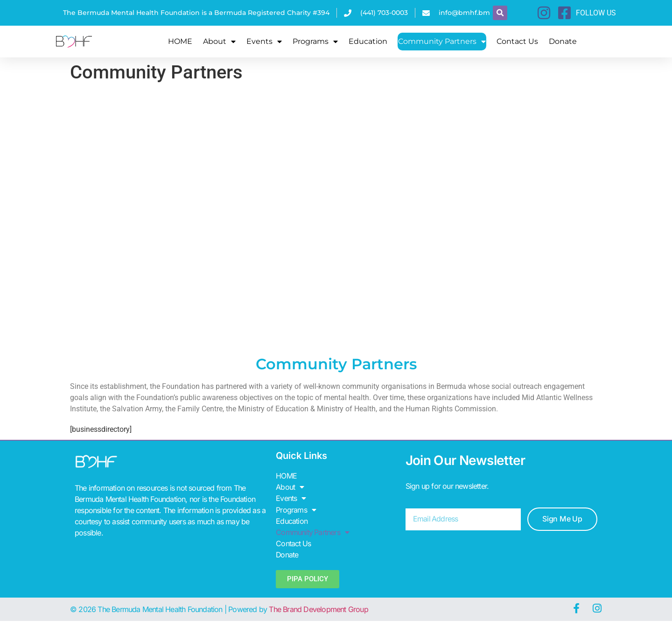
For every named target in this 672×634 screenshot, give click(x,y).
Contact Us (517, 41)
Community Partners (442, 42)
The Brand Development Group (318, 609)
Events (264, 42)
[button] (500, 13)
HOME (180, 41)
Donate (563, 41)
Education (368, 41)
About (219, 42)
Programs (315, 42)
